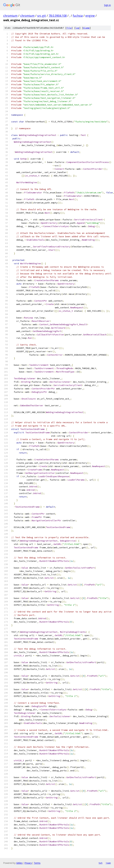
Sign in (107, 5)
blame (86, 28)
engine (90, 16)
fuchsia (78, 16)
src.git (42, 16)
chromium (10, 16)
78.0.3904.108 (58, 16)
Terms (37, 863)
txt (101, 863)
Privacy (28, 863)
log (77, 28)
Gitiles (19, 863)
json (108, 863)
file (69, 28)
